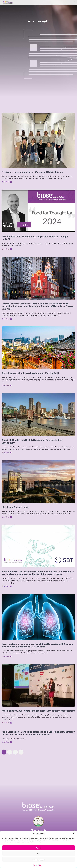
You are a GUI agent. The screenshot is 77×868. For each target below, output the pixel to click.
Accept (38, 848)
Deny (38, 854)
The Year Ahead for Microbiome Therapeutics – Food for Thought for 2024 (35, 238)
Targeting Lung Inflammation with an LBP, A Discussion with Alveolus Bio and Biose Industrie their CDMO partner (37, 645)
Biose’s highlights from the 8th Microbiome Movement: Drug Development (32, 441)
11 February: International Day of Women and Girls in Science (32, 172)
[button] (74, 834)
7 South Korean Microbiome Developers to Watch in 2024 (30, 373)
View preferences (39, 860)
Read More (7, 182)
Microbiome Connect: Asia (15, 507)
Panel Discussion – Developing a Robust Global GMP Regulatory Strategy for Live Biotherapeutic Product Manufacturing (38, 733)
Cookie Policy (37, 865)
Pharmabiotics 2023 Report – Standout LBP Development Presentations (38, 711)
